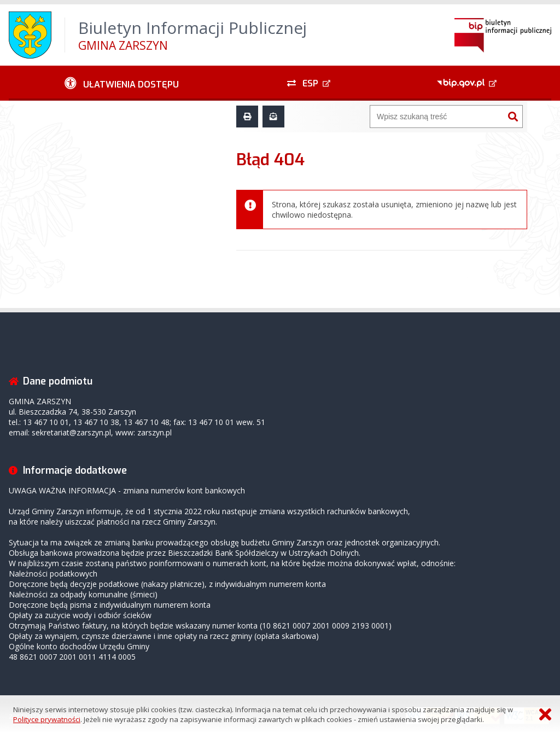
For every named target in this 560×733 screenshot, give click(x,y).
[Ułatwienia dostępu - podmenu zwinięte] (122, 83)
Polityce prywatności (47, 719)
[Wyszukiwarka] (437, 117)
